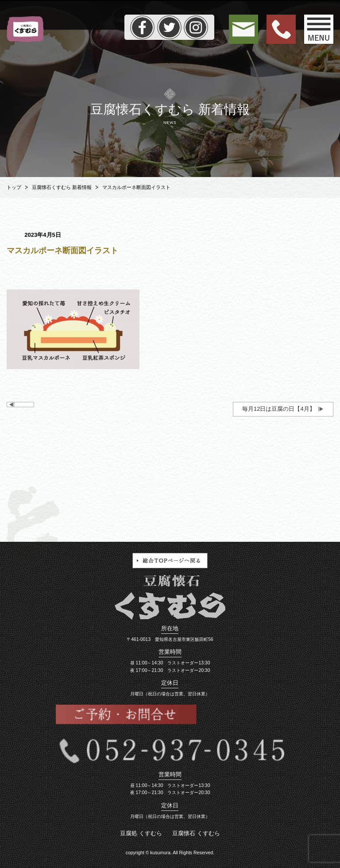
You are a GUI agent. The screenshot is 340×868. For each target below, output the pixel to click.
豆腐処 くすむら (141, 833)
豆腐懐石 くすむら (196, 833)
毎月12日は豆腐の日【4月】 (279, 409)
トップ (14, 187)
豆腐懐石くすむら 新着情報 (62, 187)
